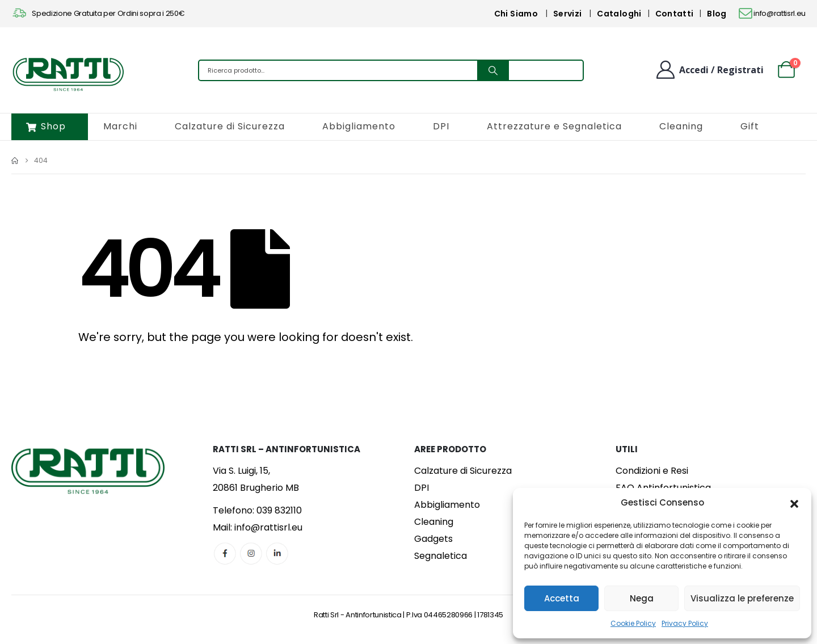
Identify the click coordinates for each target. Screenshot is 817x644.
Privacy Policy (685, 623)
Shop (46, 126)
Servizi (567, 14)
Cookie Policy (633, 623)
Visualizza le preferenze (742, 598)
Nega (642, 598)
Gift (750, 126)
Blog (717, 14)
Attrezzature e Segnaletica (554, 126)
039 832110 (279, 510)
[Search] (493, 70)
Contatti (675, 14)
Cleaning (681, 126)
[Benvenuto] (709, 70)
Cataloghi (619, 14)
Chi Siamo (516, 14)
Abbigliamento (359, 126)
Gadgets (433, 539)
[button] (794, 503)
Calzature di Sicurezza (230, 126)
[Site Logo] (68, 73)
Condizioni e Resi (652, 471)
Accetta (562, 598)
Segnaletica (441, 556)
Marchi (120, 126)
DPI (441, 126)
